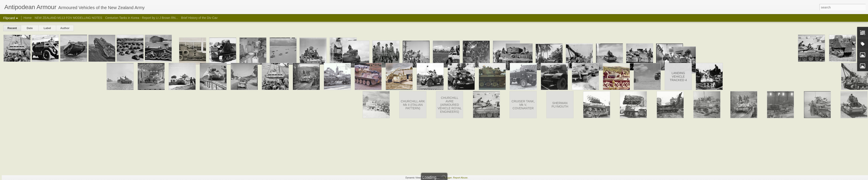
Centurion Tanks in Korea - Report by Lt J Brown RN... (142, 18)
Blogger (448, 178)
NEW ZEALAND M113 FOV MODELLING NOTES (68, 18)
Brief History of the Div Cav (199, 18)
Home (27, 18)
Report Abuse (460, 178)
